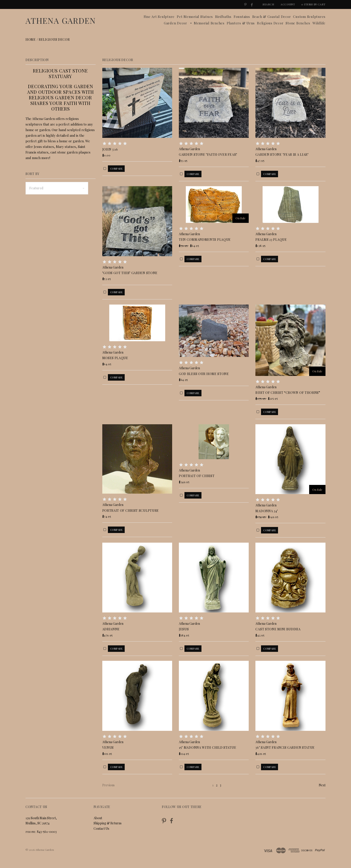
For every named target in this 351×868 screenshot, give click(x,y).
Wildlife (319, 23)
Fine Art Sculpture (159, 17)
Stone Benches (298, 23)
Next (322, 785)
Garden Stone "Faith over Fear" (208, 155)
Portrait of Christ (197, 476)
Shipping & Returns (108, 823)
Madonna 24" (267, 511)
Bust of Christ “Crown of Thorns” (288, 393)
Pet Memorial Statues (195, 17)
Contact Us (101, 829)
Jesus (184, 629)
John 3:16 (110, 149)
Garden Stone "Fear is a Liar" (282, 155)
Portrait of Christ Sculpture (131, 511)
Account (288, 4)
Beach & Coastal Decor (272, 17)
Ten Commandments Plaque (205, 240)
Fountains (242, 17)
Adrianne (111, 629)
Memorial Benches (209, 23)
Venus (108, 748)
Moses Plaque (115, 358)
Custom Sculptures (309, 17)
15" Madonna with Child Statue (208, 748)
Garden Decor (175, 23)
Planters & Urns (241, 23)
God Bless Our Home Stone (204, 374)
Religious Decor (270, 23)
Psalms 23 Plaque (271, 240)
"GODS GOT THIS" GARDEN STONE (130, 273)
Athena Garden (61, 20)
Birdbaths (223, 17)
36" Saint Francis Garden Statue (285, 748)
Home (31, 39)
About (98, 818)
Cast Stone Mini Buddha (278, 629)
